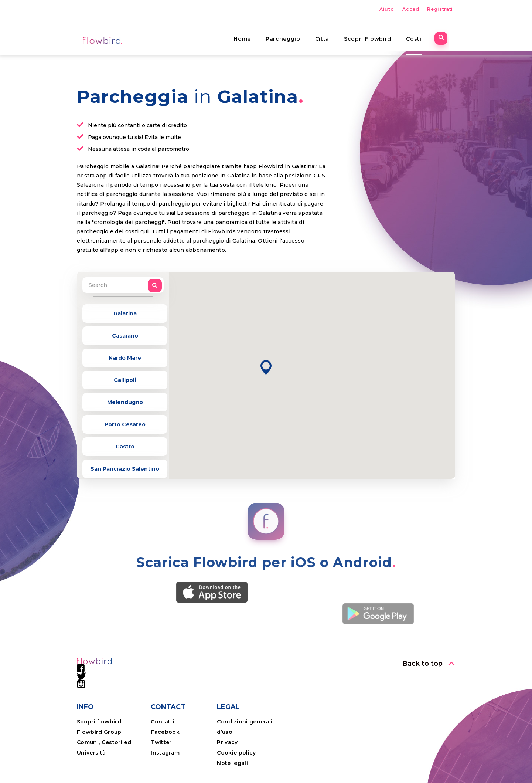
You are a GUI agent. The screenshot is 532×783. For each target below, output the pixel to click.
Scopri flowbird (99, 722)
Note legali (232, 763)
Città (328, 35)
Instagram (165, 753)
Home (248, 35)
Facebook (165, 732)
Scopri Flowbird (374, 35)
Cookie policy (236, 753)
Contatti (163, 722)
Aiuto (387, 9)
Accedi (412, 9)
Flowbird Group (99, 732)
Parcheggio (289, 35)
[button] (266, 368)
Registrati (440, 9)
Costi (420, 35)
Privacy (227, 742)
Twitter (161, 742)
